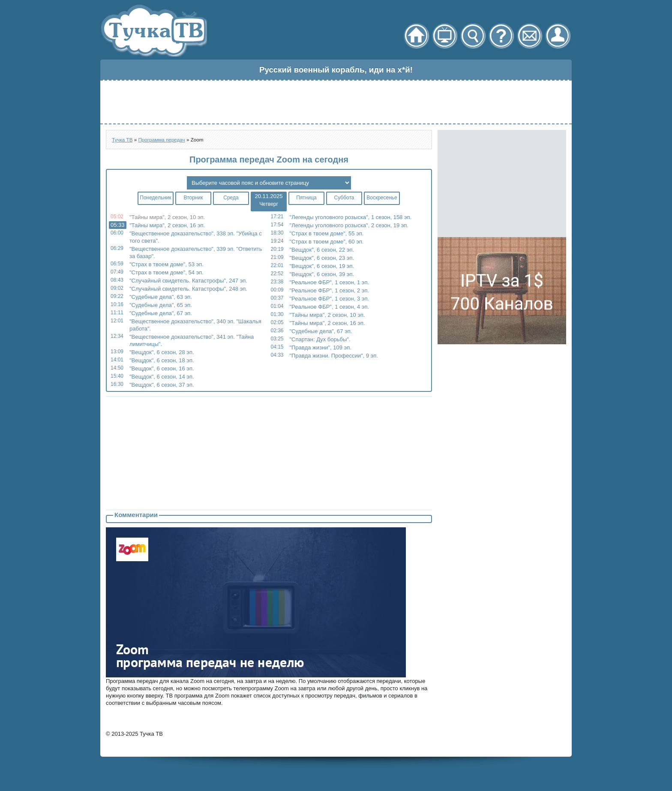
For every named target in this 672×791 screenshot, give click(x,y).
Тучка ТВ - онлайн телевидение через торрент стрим (154, 30)
